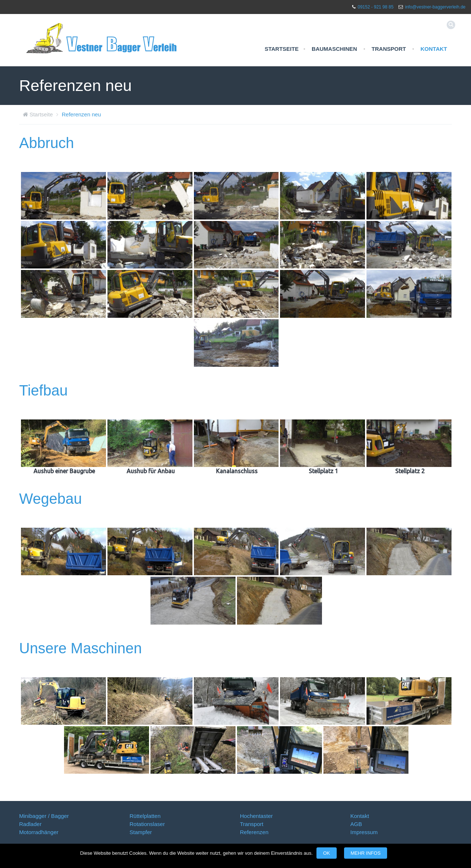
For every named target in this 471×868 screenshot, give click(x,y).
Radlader (30, 824)
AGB (356, 824)
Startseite (281, 49)
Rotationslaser (147, 824)
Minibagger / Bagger (44, 816)
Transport (389, 49)
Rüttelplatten (145, 816)
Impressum (364, 832)
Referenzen (254, 832)
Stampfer (141, 832)
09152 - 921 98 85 (376, 7)
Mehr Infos (366, 853)
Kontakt (434, 49)
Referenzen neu (82, 114)
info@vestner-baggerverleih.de (435, 7)
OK (327, 853)
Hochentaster (256, 816)
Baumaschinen (334, 49)
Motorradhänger (39, 832)
